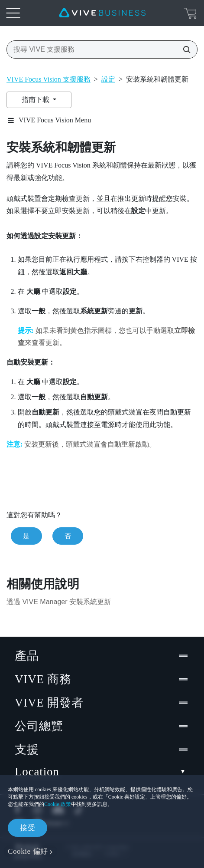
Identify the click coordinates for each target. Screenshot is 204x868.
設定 (108, 79)
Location (102, 772)
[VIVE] (102, 13)
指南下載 (36, 100)
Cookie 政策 (58, 804)
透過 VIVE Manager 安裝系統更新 (59, 602)
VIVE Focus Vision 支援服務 (49, 79)
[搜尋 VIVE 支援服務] (184, 49)
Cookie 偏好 (28, 851)
